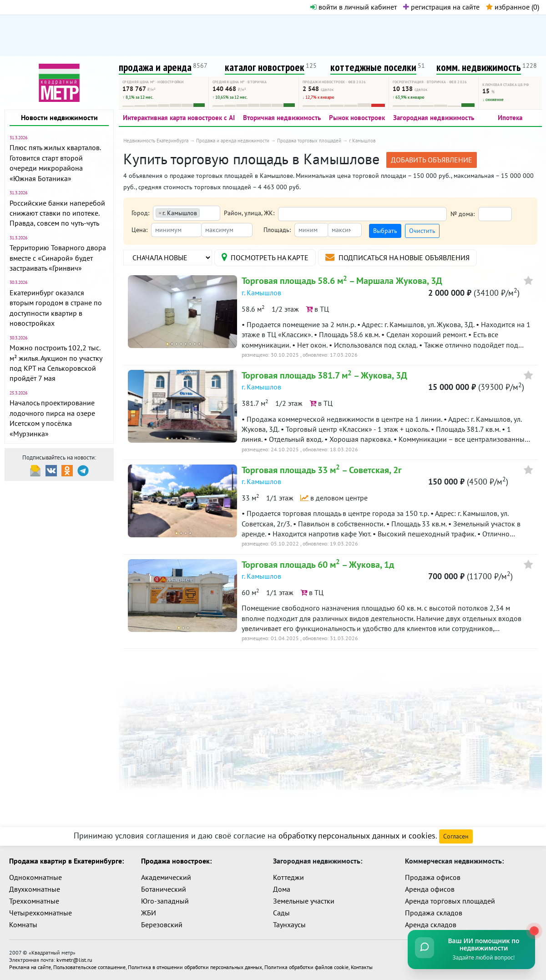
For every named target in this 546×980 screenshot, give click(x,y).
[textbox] (205, 214)
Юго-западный (165, 901)
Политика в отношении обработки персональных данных (195, 967)
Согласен (456, 836)
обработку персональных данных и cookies (357, 836)
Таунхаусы (289, 924)
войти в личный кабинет (354, 7)
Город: (140, 213)
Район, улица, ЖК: (249, 213)
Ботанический (164, 889)
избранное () (513, 7)
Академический (166, 877)
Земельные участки (304, 901)
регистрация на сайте (441, 7)
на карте (265, 257)
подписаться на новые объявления (397, 257)
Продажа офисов (433, 877)
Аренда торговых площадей (450, 901)
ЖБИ (149, 913)
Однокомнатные (35, 877)
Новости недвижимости (59, 117)
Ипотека (510, 118)
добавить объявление (432, 160)
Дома (282, 889)
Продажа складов (434, 913)
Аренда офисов (430, 889)
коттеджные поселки (373, 67)
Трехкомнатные (34, 901)
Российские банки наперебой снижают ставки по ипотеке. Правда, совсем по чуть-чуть (57, 213)
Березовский (162, 924)
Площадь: (277, 230)
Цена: (139, 230)
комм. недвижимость (479, 67)
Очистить (422, 231)
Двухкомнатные (35, 889)
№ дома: (463, 214)
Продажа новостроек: (176, 861)
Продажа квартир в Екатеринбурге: (66, 861)
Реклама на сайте (30, 967)
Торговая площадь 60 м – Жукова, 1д (318, 565)
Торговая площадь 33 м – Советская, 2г (322, 470)
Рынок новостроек (357, 118)
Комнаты (23, 924)
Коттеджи (288, 877)
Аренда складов (431, 924)
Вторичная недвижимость (282, 118)
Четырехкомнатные (40, 913)
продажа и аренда (155, 67)
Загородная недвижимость (434, 118)
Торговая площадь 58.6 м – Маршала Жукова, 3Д (342, 281)
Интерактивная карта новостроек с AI (179, 118)
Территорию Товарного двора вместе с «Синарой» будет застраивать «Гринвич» (58, 258)
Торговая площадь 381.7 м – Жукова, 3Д (324, 375)
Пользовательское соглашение (89, 967)
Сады (281, 913)
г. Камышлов (261, 293)
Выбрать (385, 231)
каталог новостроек (265, 67)
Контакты (362, 967)
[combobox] (187, 213)
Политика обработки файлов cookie (306, 967)
